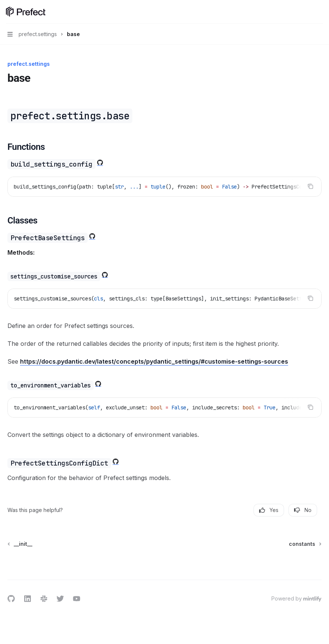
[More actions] (319, 12)
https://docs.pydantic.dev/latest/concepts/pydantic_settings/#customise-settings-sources (154, 361)
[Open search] (305, 12)
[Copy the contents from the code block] (310, 186)
